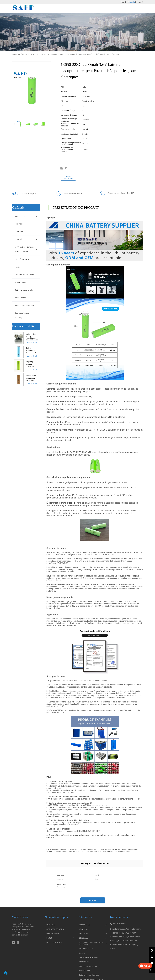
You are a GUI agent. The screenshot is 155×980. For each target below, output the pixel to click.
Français (131, 2)
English (123, 2)
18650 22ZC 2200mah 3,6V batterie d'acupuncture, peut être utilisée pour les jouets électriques (84, 54)
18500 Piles (42, 54)
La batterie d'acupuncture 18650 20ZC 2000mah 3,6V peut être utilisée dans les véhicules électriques (91, 851)
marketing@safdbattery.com (128, 929)
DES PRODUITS (29, 54)
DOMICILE (16, 54)
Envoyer (93, 900)
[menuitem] (99, 10)
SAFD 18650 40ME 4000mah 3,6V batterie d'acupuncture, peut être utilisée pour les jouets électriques (99, 849)
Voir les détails (32, 342)
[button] (99, 10)
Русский (140, 2)
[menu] (99, 10)
